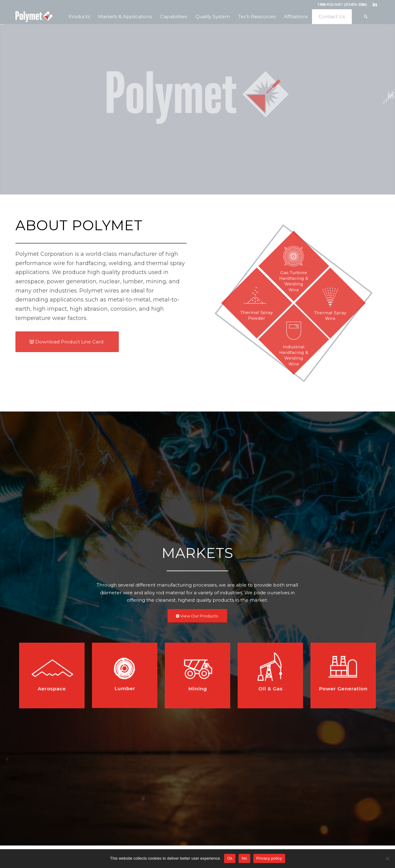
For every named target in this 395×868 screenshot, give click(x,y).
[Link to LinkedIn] (375, 5)
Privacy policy (269, 858)
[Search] (366, 17)
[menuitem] (79, 17)
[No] (387, 858)
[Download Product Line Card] (67, 348)
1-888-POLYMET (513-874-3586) (342, 5)
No (244, 858)
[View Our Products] (197, 616)
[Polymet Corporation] (34, 17)
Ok (230, 858)
